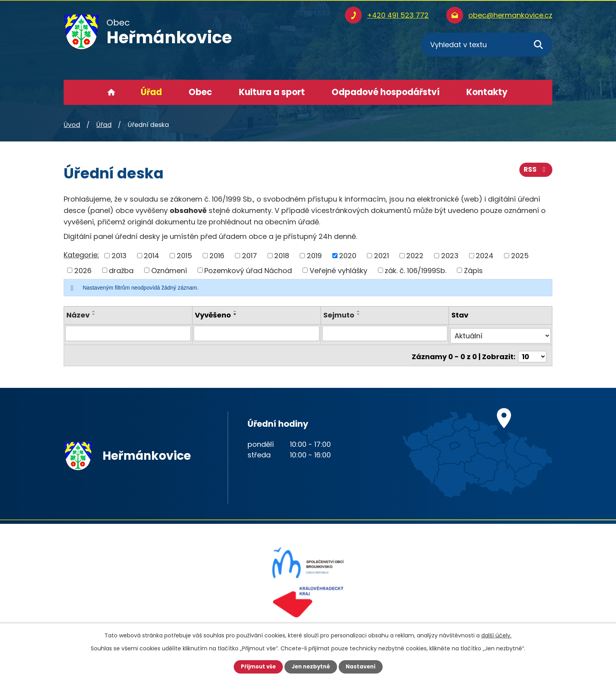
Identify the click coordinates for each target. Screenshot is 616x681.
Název (78, 315)
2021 (381, 256)
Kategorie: (81, 255)
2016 (217, 256)
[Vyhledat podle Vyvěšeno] (257, 333)
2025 (520, 256)
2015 (184, 256)
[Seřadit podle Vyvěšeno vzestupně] (235, 311)
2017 (249, 256)
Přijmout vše (256, 666)
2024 (485, 256)
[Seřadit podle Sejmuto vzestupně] (359, 311)
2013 (119, 256)
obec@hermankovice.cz (510, 15)
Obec (200, 92)
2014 (151, 256)
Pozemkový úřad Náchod (248, 270)
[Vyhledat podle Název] (128, 333)
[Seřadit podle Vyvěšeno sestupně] (235, 314)
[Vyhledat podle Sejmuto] (385, 333)
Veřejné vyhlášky (338, 270)
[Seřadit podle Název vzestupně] (94, 311)
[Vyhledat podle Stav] (501, 333)
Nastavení (363, 666)
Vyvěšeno (213, 315)
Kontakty (487, 92)
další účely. (496, 635)
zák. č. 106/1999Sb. (415, 270)
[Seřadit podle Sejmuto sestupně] (359, 314)
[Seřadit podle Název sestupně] (94, 314)
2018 (282, 256)
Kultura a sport (272, 92)
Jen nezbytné (311, 666)
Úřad (151, 92)
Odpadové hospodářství (386, 92)
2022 (415, 256)
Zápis (473, 270)
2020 (348, 256)
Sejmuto (339, 315)
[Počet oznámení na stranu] (532, 352)
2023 (450, 256)
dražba (121, 270)
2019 (314, 256)
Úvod (111, 92)
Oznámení (169, 270)
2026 (83, 270)
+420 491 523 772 (398, 15)
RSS (535, 172)
